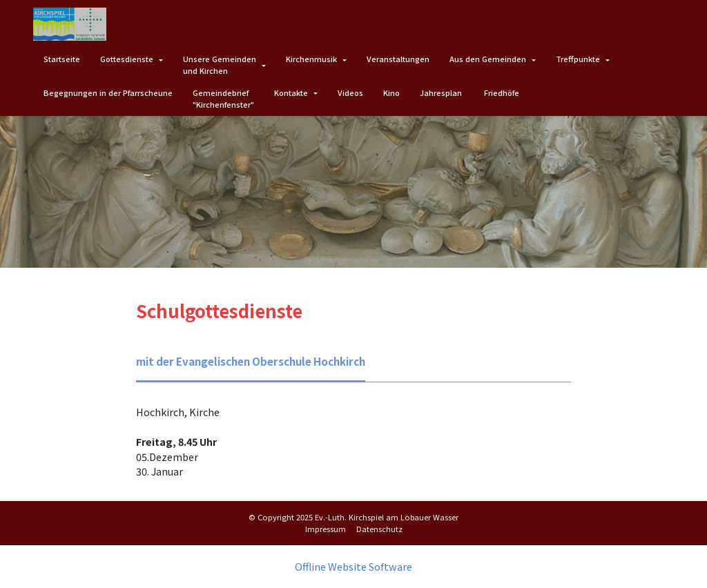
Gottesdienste (127, 59)
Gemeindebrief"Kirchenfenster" (223, 98)
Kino (391, 92)
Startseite (62, 59)
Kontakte (291, 92)
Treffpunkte (578, 59)
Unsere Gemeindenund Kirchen (220, 65)
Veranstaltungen (398, 59)
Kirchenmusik (311, 59)
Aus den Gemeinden (488, 59)
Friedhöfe (502, 92)
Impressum (326, 528)
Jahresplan (442, 92)
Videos (350, 92)
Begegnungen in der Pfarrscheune (108, 92)
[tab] (247, 362)
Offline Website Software (353, 566)
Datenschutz (379, 528)
